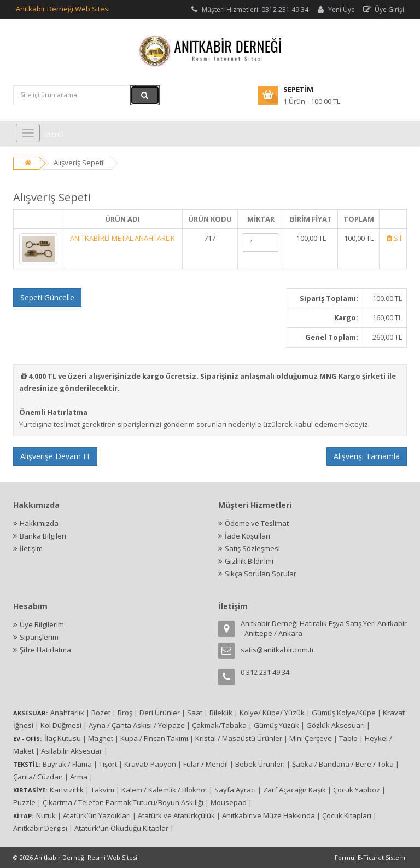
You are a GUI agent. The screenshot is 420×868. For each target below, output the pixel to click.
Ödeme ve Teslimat (257, 523)
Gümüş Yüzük (276, 725)
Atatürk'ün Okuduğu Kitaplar (121, 828)
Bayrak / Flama (67, 764)
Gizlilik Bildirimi (249, 561)
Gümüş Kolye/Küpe (344, 713)
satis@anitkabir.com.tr (278, 650)
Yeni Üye (335, 10)
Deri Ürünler (160, 713)
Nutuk (46, 815)
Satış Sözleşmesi (252, 548)
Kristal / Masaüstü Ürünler (239, 738)
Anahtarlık (67, 713)
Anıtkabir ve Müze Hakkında (269, 815)
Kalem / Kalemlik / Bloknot (164, 790)
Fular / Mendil (206, 764)
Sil (393, 238)
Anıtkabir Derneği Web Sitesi (63, 9)
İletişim (31, 548)
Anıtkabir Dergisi (40, 828)
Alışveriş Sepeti (78, 163)
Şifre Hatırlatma (45, 650)
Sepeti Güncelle (47, 297)
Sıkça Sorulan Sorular (261, 574)
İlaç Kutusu (63, 738)
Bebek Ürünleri (260, 764)
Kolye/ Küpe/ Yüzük (272, 713)
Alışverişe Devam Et (55, 456)
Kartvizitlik (67, 790)
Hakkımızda (39, 523)
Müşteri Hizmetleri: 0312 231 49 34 (249, 10)
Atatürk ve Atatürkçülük (176, 815)
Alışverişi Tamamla (367, 456)
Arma (79, 777)
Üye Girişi (383, 10)
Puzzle (24, 802)
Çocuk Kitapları (347, 815)
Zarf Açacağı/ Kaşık (294, 790)
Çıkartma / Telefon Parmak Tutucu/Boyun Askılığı (123, 802)
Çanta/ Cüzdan (38, 777)
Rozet (101, 713)
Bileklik (221, 713)
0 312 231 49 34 (265, 672)
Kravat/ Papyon (150, 764)
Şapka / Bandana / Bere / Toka (343, 764)
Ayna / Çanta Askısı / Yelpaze (137, 725)
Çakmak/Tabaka (219, 725)
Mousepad (229, 802)
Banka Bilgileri (43, 536)
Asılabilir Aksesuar (72, 751)
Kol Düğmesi (61, 725)
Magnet (101, 738)
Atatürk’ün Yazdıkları (97, 815)
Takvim (103, 790)
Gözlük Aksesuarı (336, 725)
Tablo (348, 738)
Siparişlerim (39, 637)
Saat (195, 713)
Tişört (108, 764)
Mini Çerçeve (311, 738)
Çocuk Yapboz (357, 790)
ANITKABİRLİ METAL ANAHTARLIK (122, 238)
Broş (125, 713)
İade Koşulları (247, 536)
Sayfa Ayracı (235, 790)
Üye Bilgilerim (42, 624)
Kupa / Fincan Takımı (154, 738)
